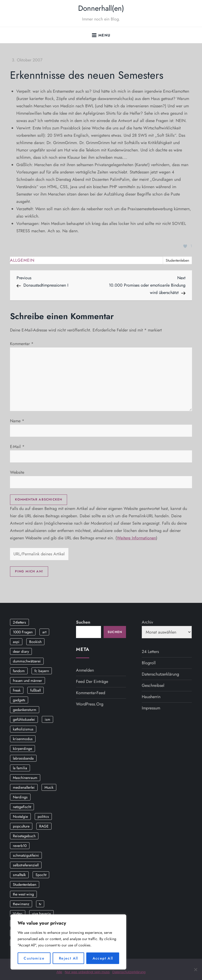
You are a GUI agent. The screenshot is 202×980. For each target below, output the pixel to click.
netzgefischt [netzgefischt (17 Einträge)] (22, 807)
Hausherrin (151, 697)
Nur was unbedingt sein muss (87, 972)
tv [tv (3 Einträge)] (40, 904)
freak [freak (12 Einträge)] (17, 690)
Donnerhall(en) (101, 8)
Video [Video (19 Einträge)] (18, 914)
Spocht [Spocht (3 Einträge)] (41, 875)
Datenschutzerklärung (160, 674)
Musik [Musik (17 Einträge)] (49, 787)
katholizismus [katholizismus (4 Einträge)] (23, 729)
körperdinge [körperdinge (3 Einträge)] (22, 749)
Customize (34, 958)
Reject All (69, 958)
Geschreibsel (153, 685)
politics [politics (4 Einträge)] (43, 816)
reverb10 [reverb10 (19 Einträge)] (20, 846)
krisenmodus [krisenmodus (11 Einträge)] (23, 739)
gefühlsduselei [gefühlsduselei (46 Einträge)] (24, 719)
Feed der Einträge (92, 681)
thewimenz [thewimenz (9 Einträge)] (21, 904)
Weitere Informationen (136, 538)
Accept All (103, 958)
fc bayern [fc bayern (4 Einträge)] (42, 671)
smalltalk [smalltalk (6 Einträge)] (19, 875)
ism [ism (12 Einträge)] (47, 719)
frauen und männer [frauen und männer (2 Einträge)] (27, 681)
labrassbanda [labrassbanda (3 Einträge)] (23, 758)
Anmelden (85, 670)
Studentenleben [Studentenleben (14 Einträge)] (25, 884)
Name (17, 421)
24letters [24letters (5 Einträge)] (19, 622)
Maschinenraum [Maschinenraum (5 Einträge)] (25, 778)
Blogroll (149, 663)
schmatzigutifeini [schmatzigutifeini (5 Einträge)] (26, 855)
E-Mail (17, 447)
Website (17, 472)
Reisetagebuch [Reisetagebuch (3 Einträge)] (24, 836)
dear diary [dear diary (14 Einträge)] (21, 651)
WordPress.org (90, 704)
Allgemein (22, 260)
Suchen (83, 622)
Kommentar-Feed (91, 693)
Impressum (151, 708)
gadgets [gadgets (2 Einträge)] (19, 700)
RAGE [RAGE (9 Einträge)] (44, 826)
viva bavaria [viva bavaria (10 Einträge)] (41, 914)
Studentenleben (177, 260)
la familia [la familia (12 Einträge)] (20, 768)
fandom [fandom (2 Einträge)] (19, 671)
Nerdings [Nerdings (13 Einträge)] (20, 797)
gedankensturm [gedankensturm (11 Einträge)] (25, 710)
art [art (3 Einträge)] (44, 632)
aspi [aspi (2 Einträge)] (16, 642)
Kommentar (22, 344)
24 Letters (150, 652)
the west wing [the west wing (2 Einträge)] (23, 894)
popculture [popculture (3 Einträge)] (21, 826)
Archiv (147, 622)
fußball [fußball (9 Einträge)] (36, 690)
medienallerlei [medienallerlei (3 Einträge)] (24, 787)
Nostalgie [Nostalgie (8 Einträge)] (20, 816)
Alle (59, 972)
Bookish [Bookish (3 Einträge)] (35, 642)
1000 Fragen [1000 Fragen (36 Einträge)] (23, 632)
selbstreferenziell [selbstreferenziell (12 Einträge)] (26, 865)
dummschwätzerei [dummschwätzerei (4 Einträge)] (27, 661)
